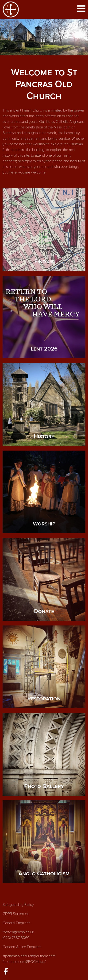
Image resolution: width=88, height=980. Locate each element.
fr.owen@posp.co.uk (18, 932)
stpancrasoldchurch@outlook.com (29, 956)
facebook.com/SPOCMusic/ (24, 962)
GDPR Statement (16, 914)
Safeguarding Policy (18, 905)
